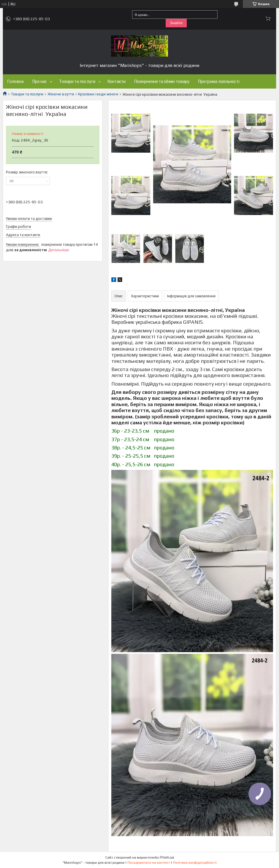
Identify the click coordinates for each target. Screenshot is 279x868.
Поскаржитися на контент (149, 863)
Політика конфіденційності (195, 863)
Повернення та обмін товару (162, 81)
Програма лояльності (219, 81)
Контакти (116, 81)
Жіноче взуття (61, 94)
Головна (15, 81)
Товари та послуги (77, 81)
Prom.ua (167, 857)
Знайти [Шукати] (176, 23)
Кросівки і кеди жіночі (98, 94)
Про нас (40, 81)
